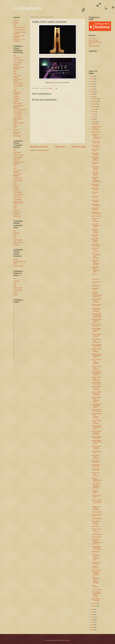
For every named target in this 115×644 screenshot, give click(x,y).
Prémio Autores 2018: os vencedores (96, 457)
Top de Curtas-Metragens (17, 133)
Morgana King (95, 286)
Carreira (16, 259)
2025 (92, 79)
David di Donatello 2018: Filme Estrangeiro (96, 310)
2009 (92, 630)
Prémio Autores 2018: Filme (96, 469)
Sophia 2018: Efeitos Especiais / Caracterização (96, 180)
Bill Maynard (95, 124)
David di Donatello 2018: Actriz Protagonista (96, 393)
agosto (94, 109)
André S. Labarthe (96, 590)
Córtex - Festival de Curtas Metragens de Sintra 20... (96, 486)
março (94, 122)
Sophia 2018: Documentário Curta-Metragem (96, 256)
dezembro (95, 99)
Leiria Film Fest (93, 39)
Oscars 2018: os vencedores (96, 600)
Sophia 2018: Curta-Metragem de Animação (96, 262)
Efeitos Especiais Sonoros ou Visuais (19, 202)
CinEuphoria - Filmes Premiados (19, 37)
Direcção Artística (18, 112)
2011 (92, 625)
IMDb (15, 25)
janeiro (94, 606)
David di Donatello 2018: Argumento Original (96, 400)
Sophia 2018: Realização (95, 154)
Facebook (16, 20)
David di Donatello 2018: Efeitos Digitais (96, 330)
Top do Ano (16, 130)
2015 (92, 615)
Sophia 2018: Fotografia (95, 201)
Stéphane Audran (96, 132)
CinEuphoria (28, 8)
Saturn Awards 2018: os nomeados (96, 522)
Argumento (16, 96)
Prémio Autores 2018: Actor (96, 461)
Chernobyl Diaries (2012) (96, 496)
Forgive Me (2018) (96, 518)
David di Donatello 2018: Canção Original (96, 356)
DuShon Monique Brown (96, 282)
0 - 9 (15, 366)
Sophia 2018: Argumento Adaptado (95, 168)
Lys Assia (94, 274)
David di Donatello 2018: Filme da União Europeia (96, 315)
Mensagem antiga (78, 147)
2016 (92, 612)
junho (94, 114)
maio (93, 117)
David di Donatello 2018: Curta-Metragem (96, 335)
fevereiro (94, 604)
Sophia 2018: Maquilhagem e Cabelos (96, 225)
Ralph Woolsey (96, 279)
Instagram (16, 23)
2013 (92, 620)
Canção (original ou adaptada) (19, 106)
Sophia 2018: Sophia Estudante (95, 231)
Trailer (15, 127)
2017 (92, 609)
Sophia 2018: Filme (95, 150)
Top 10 (15, 295)
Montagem (16, 99)
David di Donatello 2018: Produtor (96, 345)
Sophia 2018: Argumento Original (95, 173)
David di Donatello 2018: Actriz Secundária (96, 447)
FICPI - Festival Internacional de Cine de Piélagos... (97, 594)
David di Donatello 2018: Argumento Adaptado (96, 362)
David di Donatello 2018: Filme (96, 305)
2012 (92, 622)
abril (93, 119)
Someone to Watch (18, 266)
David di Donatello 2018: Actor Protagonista (96, 388)
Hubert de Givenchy (95, 567)
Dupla (15, 90)
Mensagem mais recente (39, 147)
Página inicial (60, 147)
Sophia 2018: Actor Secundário (95, 220)
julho (93, 112)
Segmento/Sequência (19, 123)
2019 (92, 94)
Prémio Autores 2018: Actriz (96, 465)
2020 (92, 92)
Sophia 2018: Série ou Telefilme (95, 159)
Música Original (17, 103)
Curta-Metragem (18, 63)
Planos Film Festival (94, 46)
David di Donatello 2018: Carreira (96, 383)
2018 (92, 97)
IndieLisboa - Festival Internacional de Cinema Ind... (97, 137)
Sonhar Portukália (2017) (96, 452)
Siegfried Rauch (96, 552)
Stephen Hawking (96, 534)
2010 (92, 627)
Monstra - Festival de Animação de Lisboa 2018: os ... (97, 502)
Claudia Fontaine (96, 537)
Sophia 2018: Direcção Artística (95, 240)
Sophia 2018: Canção (95, 189)
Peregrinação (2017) (95, 289)
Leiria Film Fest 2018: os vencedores (96, 508)
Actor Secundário (18, 83)
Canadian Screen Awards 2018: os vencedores (96, 548)
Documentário (17, 58)
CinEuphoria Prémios (19, 30)
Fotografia (16, 101)
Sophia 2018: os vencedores (96, 146)
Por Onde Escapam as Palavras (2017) (97, 480)
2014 (92, 617)
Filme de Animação (18, 60)
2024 (92, 81)
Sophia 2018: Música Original (96, 213)
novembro (95, 101)
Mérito (15, 264)
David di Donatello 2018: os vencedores (96, 300)
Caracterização (17, 117)
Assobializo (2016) (97, 512)
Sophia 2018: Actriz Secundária (95, 250)
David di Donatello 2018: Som (96, 325)
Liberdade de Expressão (20, 261)
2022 (92, 87)
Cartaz (15, 125)
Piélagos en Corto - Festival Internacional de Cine (95, 42)
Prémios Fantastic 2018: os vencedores (96, 128)
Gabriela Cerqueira (95, 586)
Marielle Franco (96, 526)
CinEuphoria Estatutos (19, 27)
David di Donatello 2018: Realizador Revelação (96, 416)
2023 (92, 84)
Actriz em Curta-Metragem (18, 80)
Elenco (15, 88)
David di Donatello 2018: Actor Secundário (96, 433)
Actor (15, 71)
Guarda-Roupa (17, 114)
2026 (92, 76)
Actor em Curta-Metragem (18, 76)
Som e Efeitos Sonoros (19, 110)
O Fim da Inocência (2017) (95, 492)
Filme (15, 56)
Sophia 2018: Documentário (96, 205)
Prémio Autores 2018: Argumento (96, 474)
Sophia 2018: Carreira (95, 197)
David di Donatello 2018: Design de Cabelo (96, 373)
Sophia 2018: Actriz (95, 163)
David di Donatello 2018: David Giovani (96, 321)
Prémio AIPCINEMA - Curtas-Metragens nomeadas (96, 580)
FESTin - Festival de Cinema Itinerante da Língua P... (96, 573)
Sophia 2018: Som (97, 216)
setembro (95, 107)
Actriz (15, 73)
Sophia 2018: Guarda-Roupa (96, 245)
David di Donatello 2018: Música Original (96, 406)
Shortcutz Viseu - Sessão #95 (96, 142)
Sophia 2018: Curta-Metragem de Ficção (96, 269)
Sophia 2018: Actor (95, 193)
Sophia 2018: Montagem (95, 185)
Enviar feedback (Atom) (43, 150)
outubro (94, 104)
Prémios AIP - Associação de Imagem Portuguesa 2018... (96, 557)
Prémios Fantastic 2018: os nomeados (96, 530)
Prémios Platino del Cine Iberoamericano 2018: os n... (96, 542)
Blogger (68, 640)
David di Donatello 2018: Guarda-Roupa (96, 427)
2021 (92, 89)
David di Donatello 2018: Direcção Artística (96, 442)
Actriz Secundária (18, 86)
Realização (16, 65)
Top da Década (17, 136)
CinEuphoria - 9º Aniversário (96, 563)
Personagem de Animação (18, 93)
